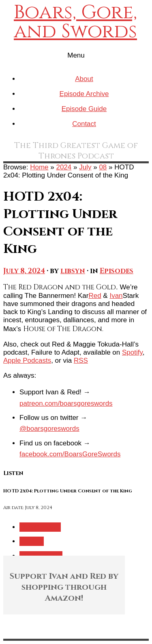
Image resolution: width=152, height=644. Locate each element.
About (84, 79)
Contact (84, 124)
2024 (64, 167)
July (85, 167)
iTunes (32, 541)
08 (103, 167)
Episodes (117, 271)
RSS (81, 361)
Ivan (116, 296)
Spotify (132, 352)
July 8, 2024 (24, 271)
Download (40, 527)
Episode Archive (84, 94)
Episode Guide (84, 109)
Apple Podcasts (27, 361)
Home (39, 167)
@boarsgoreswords (49, 429)
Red (95, 296)
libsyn (73, 271)
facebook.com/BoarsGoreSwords (70, 454)
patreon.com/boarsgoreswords (66, 403)
